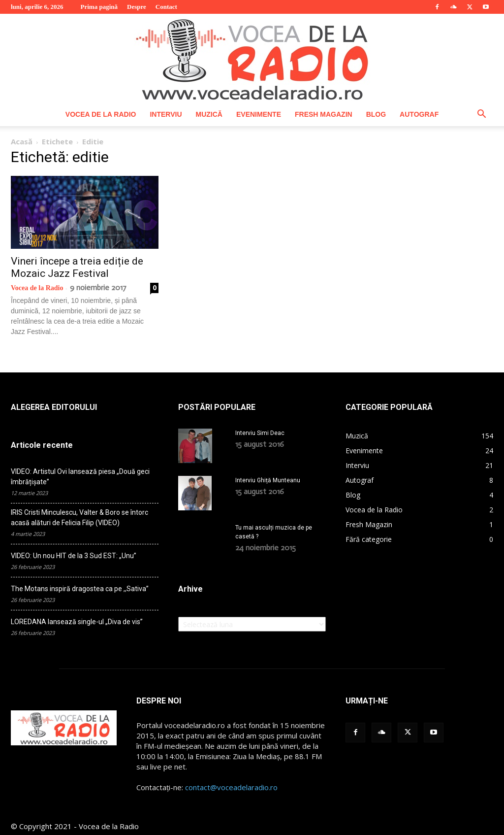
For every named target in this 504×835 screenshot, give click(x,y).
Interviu (166, 114)
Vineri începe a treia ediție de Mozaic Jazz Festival (77, 267)
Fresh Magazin (324, 114)
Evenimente (259, 114)
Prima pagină (99, 7)
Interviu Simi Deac (260, 433)
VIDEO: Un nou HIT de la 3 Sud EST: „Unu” (74, 556)
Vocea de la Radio (101, 114)
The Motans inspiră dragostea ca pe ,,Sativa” (80, 589)
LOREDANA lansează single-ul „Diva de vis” (77, 622)
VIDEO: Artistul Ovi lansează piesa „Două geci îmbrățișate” (80, 477)
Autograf (419, 114)
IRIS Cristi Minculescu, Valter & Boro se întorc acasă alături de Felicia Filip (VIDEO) (79, 518)
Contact (166, 7)
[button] (481, 115)
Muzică (209, 114)
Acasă (22, 141)
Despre (137, 7)
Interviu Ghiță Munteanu (268, 480)
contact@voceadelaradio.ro (231, 787)
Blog (376, 114)
